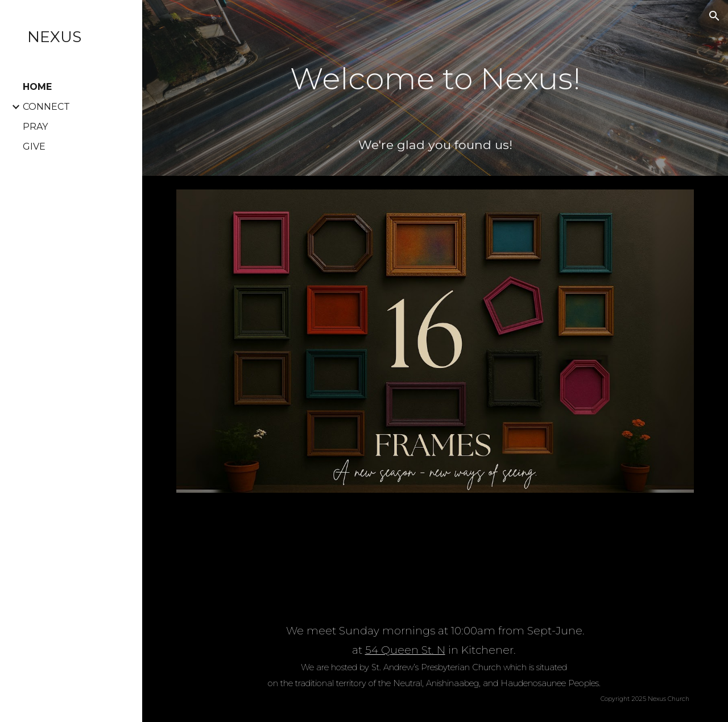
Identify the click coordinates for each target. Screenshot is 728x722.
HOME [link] (37, 87)
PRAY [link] (35, 127)
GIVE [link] (34, 147)
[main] (435, 71)
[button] (714, 16)
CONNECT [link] (46, 107)
